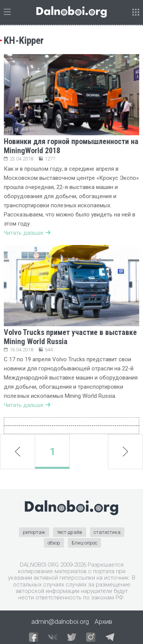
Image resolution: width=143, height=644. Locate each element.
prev (18, 452)
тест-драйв (70, 532)
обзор (54, 543)
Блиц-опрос (84, 543)
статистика (107, 532)
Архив (103, 622)
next (126, 452)
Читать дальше (27, 233)
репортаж (34, 532)
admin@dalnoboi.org (60, 622)
